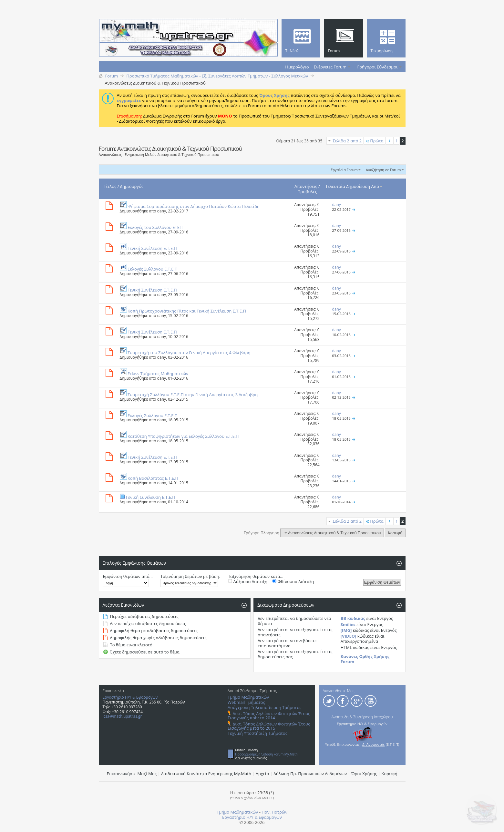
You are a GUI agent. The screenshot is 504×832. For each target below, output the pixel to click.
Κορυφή (395, 533)
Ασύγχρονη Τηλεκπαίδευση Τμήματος (264, 707)
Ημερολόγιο (297, 67)
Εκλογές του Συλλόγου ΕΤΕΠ (155, 227)
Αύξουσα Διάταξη (248, 581)
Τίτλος (110, 186)
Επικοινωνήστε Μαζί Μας (132, 774)
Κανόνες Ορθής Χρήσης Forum (365, 659)
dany (162, 211)
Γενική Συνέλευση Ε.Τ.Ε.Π (152, 248)
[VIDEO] (349, 636)
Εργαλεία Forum (344, 170)
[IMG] (346, 630)
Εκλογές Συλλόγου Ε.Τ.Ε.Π (153, 269)
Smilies (348, 624)
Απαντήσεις (306, 186)
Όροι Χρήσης (364, 774)
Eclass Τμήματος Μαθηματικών (158, 374)
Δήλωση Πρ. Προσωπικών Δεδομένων (310, 774)
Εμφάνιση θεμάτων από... (128, 576)
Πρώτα (374, 141)
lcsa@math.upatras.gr (122, 716)
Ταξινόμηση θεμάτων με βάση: (190, 576)
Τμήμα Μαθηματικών (248, 697)
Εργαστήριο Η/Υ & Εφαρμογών (130, 697)
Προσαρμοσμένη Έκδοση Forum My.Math (266, 754)
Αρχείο (262, 774)
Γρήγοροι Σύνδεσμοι (378, 67)
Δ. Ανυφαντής (374, 744)
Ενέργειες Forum (330, 67)
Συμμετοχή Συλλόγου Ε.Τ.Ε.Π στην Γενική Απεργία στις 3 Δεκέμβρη (193, 395)
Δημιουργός (132, 186)
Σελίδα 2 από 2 (347, 141)
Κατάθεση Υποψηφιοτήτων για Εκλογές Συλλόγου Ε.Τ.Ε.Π (183, 436)
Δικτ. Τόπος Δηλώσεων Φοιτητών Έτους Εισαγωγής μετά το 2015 (269, 726)
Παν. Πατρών (274, 812)
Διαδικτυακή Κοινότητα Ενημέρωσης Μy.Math (206, 774)
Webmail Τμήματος (246, 702)
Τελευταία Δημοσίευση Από (354, 186)
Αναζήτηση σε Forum (383, 170)
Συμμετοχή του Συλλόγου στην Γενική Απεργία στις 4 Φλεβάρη (189, 353)
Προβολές (307, 191)
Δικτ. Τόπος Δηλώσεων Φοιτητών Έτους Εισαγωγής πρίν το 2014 (269, 716)
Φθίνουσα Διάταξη (293, 581)
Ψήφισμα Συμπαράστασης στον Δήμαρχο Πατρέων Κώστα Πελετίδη (194, 206)
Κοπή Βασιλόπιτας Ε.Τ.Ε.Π (153, 478)
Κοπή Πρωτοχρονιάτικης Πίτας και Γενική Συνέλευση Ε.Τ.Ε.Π (187, 311)
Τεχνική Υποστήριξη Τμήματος (257, 733)
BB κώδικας (353, 618)
